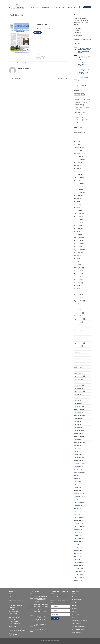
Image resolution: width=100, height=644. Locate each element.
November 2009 (79, 571)
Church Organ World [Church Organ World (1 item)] (79, 97)
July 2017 (77, 382)
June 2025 (77, 169)
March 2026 (77, 145)
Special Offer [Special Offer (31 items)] (86, 120)
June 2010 (77, 556)
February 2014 (78, 457)
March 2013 (77, 487)
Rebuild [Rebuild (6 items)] (81, 115)
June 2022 (77, 259)
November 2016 (79, 388)
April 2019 (77, 325)
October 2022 (78, 247)
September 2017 (79, 376)
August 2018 (78, 346)
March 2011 (77, 535)
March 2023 (77, 235)
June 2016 (77, 397)
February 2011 (78, 538)
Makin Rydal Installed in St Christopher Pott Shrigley (84, 58)
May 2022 (77, 262)
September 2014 (79, 442)
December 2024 (78, 184)
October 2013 (78, 469)
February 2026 (78, 148)
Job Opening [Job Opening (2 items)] (84, 102)
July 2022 (77, 256)
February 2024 (78, 214)
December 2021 (78, 274)
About (74, 596)
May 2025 (77, 172)
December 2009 (78, 568)
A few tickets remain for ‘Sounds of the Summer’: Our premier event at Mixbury (85, 50)
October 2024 (78, 190)
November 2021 (79, 277)
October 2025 (78, 157)
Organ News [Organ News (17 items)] (85, 112)
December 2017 (78, 367)
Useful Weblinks (77, 633)
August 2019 (78, 322)
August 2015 (78, 418)
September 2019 (79, 319)
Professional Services (78, 629)
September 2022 (79, 250)
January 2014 (78, 460)
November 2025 (79, 154)
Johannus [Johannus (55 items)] (77, 105)
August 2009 (78, 580)
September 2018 (79, 343)
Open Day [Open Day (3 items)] (87, 107)
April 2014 (77, 451)
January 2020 (78, 316)
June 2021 (77, 286)
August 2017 (78, 379)
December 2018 (78, 334)
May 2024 (77, 205)
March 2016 (77, 403)
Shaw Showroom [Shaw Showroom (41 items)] (78, 120)
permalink (29, 63)
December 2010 (78, 544)
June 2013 (77, 478)
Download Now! (37, 33)
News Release (78, 133)
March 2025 (77, 175)
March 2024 (77, 211)
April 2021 (77, 289)
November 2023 (79, 223)
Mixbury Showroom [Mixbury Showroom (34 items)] (79, 107)
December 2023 (78, 220)
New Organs (45, 7)
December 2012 (78, 493)
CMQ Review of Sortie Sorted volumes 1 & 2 (40, 630)
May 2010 (77, 559)
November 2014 (79, 439)
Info (75, 7)
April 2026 (77, 142)
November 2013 (79, 466)
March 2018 (77, 361)
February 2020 (78, 313)
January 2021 (78, 295)
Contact (74, 602)
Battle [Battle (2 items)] (83, 95)
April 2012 (77, 514)
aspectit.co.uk (54, 642)
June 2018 (77, 352)
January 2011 (78, 541)
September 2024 (79, 193)
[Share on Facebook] (35, 57)
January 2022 (78, 271)
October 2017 (78, 373)
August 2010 (78, 550)
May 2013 (77, 481)
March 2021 (77, 292)
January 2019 (78, 331)
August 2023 (78, 229)
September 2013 (79, 472)
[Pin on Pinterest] (43, 57)
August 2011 (78, 529)
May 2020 (77, 304)
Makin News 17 (64, 79)
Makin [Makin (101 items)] (82, 105)
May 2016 (77, 400)
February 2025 (78, 178)
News (38, 7)
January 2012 (78, 520)
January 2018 (78, 364)
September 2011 (79, 526)
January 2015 (78, 433)
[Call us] (89, 1)
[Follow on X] (86, 1)
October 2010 (78, 547)
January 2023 (78, 241)
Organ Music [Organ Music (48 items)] (77, 112)
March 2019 (77, 328)
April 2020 (77, 307)
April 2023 (77, 232)
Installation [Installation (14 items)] (77, 102)
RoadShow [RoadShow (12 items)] (86, 115)
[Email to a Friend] (41, 57)
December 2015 (78, 409)
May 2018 (77, 355)
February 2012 (78, 517)
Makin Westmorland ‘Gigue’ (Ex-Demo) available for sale (84, 64)
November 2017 (79, 370)
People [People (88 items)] (76, 115)
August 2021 (78, 283)
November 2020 (79, 298)
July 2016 (77, 394)
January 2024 (78, 217)
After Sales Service (77, 599)
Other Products (55, 7)
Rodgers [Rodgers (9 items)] (76, 117)
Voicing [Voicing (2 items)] (76, 122)
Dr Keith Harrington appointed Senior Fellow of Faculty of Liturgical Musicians (84, 72)
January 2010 (78, 565)
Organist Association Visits (80, 620)
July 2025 (77, 166)
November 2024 (79, 187)
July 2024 (77, 199)
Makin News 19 (15, 79)
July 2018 (77, 349)
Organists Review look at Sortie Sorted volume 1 (84, 79)
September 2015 (79, 415)
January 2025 (78, 181)
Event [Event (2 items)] (84, 100)
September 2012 (79, 502)
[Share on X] (38, 57)
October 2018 (78, 340)
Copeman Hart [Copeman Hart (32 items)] (78, 100)
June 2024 (77, 202)
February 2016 (78, 406)
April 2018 (77, 358)
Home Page (75, 608)
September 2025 (79, 160)
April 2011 (77, 532)
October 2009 (78, 574)
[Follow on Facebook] (85, 1)
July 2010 (77, 553)
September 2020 (79, 301)
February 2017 (78, 385)
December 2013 (78, 463)
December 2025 (78, 151)
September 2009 (79, 577)
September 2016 (79, 391)
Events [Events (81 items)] (88, 100)
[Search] (80, 7)
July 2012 (77, 508)
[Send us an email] (88, 1)
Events (70, 7)
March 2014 (77, 454)
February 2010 (78, 562)
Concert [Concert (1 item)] (87, 97)
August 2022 (78, 253)
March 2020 (77, 310)
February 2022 (78, 268)
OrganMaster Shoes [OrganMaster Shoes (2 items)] (79, 110)
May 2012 (77, 511)
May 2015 (77, 424)
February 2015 (78, 430)
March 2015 (77, 427)
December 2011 (78, 523)
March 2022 (77, 265)
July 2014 (77, 445)
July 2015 (77, 421)
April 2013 (77, 484)
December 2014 (78, 436)
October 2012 (78, 499)
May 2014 (77, 448)
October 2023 (78, 226)
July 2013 (77, 475)
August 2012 (78, 505)
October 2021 (78, 280)
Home (32, 7)
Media (64, 7)
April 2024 (77, 208)
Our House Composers (78, 626)
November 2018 (79, 337)
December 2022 (78, 244)
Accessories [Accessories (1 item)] (77, 95)
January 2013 (78, 490)
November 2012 (79, 496)
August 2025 (78, 163)
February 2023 (78, 238)
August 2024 (78, 196)
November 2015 (79, 412)
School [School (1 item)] (81, 117)
